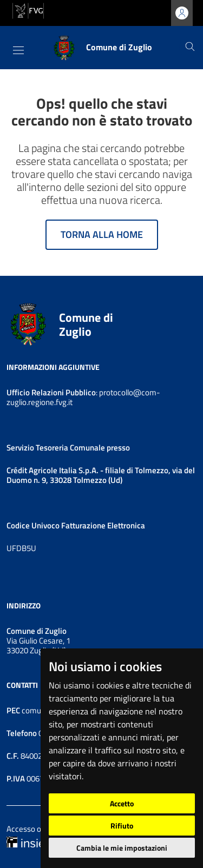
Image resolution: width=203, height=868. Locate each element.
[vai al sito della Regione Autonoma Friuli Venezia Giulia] (28, 10)
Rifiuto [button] (122, 826)
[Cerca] (190, 48)
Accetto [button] (122, 803)
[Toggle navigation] (18, 50)
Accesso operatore (39, 829)
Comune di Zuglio (86, 324)
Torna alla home (102, 234)
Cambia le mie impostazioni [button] (122, 848)
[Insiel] (27, 841)
